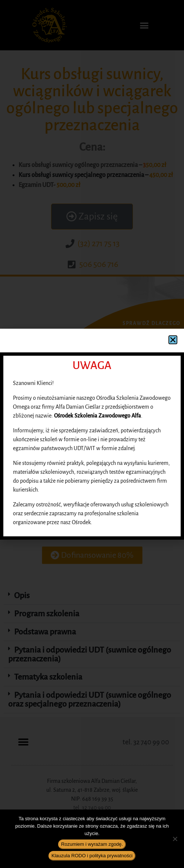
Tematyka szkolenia (48, 677)
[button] (144, 25)
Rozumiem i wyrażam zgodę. (92, 844)
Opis (22, 596)
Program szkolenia (47, 614)
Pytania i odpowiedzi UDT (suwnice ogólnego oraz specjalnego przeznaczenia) (90, 700)
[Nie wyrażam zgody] (175, 839)
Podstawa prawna (45, 632)
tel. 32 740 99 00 (146, 742)
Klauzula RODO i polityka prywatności (92, 856)
